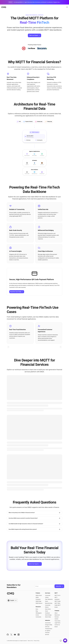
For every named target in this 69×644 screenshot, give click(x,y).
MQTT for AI (57, 595)
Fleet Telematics (49, 599)
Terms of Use (30, 641)
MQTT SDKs (57, 603)
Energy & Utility (49, 625)
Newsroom (57, 615)
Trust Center (57, 621)
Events (37, 615)
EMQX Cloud (39, 595)
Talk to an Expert (34, 35)
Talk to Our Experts (34, 564)
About (56, 613)
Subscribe (59, 586)
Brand (56, 627)
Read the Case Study (17, 292)
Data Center (48, 609)
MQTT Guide (58, 601)
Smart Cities (48, 617)
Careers (56, 619)
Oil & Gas (47, 627)
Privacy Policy (36, 641)
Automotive (48, 623)
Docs (37, 609)
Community (38, 617)
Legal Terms (57, 623)
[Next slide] (61, 347)
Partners (57, 617)
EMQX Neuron (39, 603)
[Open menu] (67, 7)
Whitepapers (39, 613)
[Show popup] (12, 600)
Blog (37, 611)
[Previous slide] (8, 347)
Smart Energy (48, 615)
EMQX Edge (38, 601)
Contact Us (57, 625)
